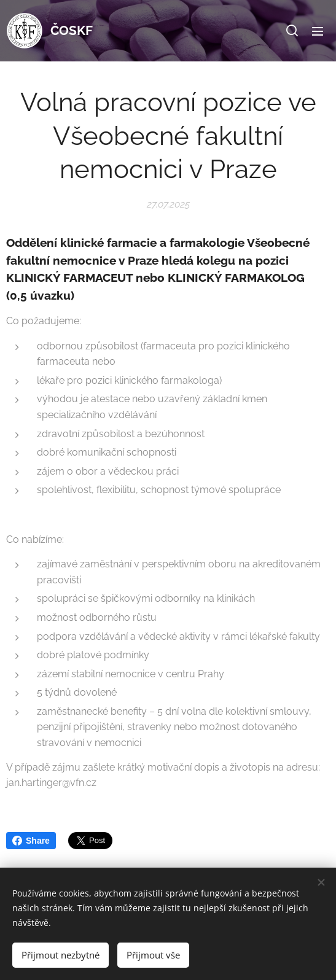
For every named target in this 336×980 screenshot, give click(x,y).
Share (31, 841)
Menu (318, 31)
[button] (292, 31)
